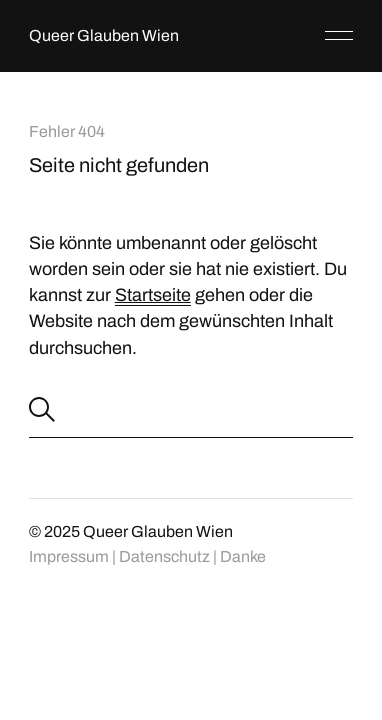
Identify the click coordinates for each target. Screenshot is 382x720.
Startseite (153, 295)
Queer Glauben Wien (104, 35)
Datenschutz (164, 556)
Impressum (69, 556)
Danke (243, 556)
